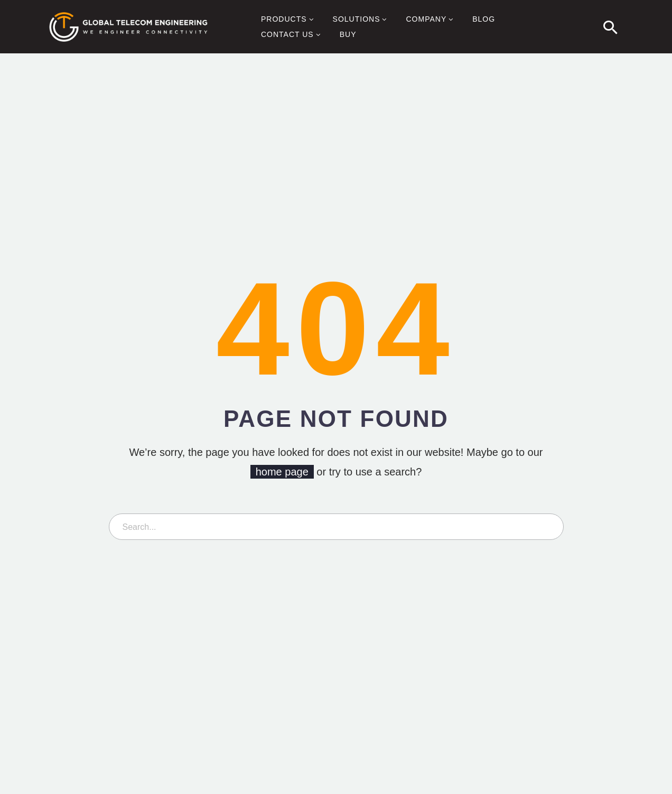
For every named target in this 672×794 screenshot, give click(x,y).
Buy (348, 34)
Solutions (361, 20)
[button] (611, 27)
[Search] (336, 527)
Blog (484, 19)
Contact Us (292, 35)
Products (288, 20)
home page (282, 472)
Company (431, 20)
